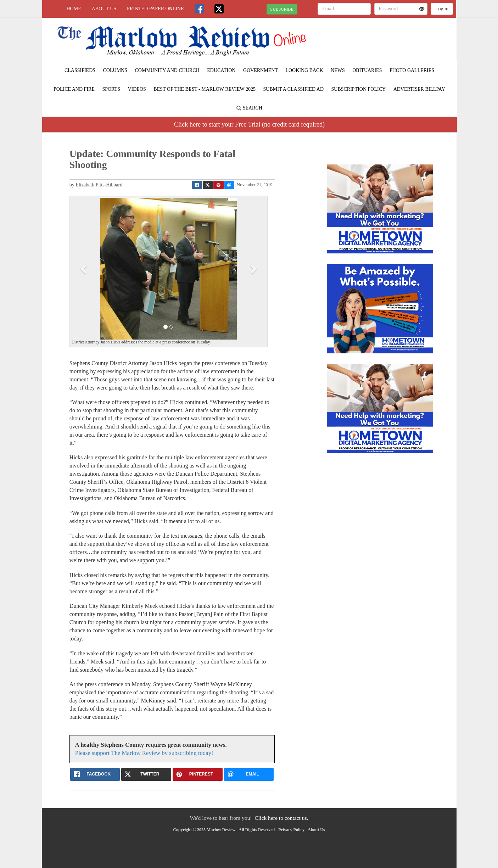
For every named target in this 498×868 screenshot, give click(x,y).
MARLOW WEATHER (391, 43)
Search (249, 108)
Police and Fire (74, 89)
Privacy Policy (291, 830)
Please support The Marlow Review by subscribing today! (144, 753)
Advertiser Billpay (419, 89)
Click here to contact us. (281, 818)
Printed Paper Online (155, 9)
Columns (115, 70)
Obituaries (367, 70)
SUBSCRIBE (282, 9)
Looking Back (304, 70)
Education (221, 70)
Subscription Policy (359, 89)
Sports (111, 89)
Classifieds (80, 70)
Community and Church (167, 70)
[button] (84, 269)
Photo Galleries (412, 70)
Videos (137, 89)
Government (261, 70)
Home (74, 9)
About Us (104, 9)
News (338, 70)
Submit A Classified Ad (293, 89)
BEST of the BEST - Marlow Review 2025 (205, 89)
